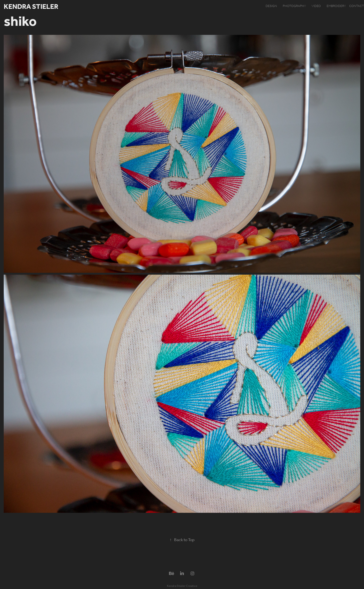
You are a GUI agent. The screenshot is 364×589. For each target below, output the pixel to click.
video (316, 6)
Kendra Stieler (31, 7)
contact (357, 6)
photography (294, 6)
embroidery (336, 6)
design (271, 6)
